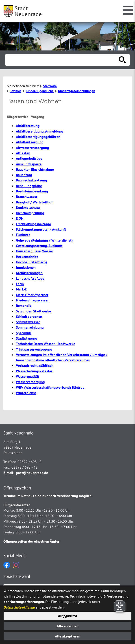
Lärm (20, 284)
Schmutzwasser (28, 322)
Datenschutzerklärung (19, 607)
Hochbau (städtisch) (31, 262)
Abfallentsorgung (30, 142)
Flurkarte (23, 235)
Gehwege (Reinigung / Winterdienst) (44, 240)
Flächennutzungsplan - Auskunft (41, 229)
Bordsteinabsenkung (32, 191)
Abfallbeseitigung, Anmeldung (40, 131)
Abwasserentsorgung (33, 148)
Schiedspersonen (29, 317)
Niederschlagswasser (32, 300)
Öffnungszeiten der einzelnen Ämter (31, 541)
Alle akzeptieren (68, 636)
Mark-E (21, 289)
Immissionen (26, 267)
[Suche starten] (122, 60)
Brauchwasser (27, 196)
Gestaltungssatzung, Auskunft (39, 246)
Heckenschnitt (27, 257)
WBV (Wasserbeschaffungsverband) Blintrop (50, 387)
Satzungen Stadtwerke (33, 311)
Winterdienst (26, 393)
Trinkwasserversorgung (34, 349)
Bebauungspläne (29, 186)
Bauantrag (24, 175)
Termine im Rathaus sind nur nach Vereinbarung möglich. (48, 496)
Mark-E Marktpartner (32, 295)
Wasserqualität (28, 376)
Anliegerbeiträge (29, 158)
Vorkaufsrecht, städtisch (35, 365)
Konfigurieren (67, 616)
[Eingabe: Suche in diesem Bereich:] (63, 60)
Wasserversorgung (30, 382)
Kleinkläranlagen (29, 273)
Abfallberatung (28, 126)
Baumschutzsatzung (32, 180)
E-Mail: (9, 473)
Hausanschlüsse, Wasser (35, 251)
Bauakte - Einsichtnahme (35, 169)
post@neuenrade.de (32, 473)
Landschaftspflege (30, 278)
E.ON (20, 218)
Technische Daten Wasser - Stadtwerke (46, 344)
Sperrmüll (24, 333)
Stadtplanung (27, 338)
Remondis (24, 306)
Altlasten (23, 153)
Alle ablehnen (68, 626)
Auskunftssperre (29, 164)
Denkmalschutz (28, 207)
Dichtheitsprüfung (30, 213)
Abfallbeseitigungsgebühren (38, 137)
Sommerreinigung (30, 327)
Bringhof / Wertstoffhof (34, 202)
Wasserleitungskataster (34, 371)
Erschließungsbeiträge (33, 224)
